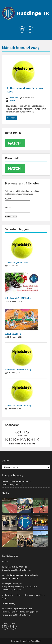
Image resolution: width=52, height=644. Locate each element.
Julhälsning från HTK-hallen (18, 298)
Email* (17, 210)
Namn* (17, 201)
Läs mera (11, 118)
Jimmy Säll (13, 97)
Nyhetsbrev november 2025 (18, 406)
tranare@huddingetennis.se (21, 609)
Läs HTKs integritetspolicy (13, 484)
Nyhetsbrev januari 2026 (17, 262)
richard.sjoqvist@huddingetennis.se (17, 615)
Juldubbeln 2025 (13, 334)
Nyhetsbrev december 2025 (18, 370)
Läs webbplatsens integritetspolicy (16, 481)
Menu (5, 5)
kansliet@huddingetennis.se (20, 570)
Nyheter (12, 100)
